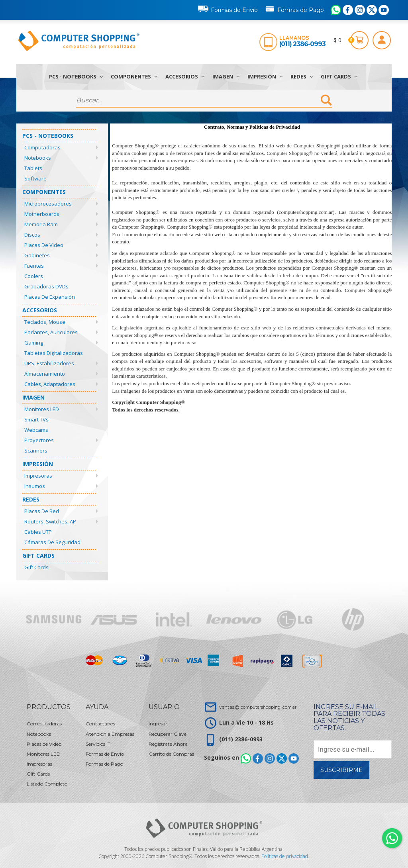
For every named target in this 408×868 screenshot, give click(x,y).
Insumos (35, 486)
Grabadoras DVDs (46, 286)
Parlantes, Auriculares (51, 332)
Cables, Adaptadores (50, 384)
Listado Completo (47, 784)
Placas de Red (42, 511)
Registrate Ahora (168, 744)
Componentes (134, 76)
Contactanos (100, 724)
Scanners (36, 451)
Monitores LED (42, 409)
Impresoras (38, 476)
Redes (302, 76)
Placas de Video (44, 245)
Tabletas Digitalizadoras (54, 353)
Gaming (34, 343)
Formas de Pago (294, 8)
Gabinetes (37, 255)
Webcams (36, 430)
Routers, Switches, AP (50, 521)
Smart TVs (36, 419)
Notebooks (38, 158)
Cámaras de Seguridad (52, 542)
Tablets (33, 168)
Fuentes (34, 266)
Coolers (34, 276)
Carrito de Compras (171, 754)
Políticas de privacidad (285, 856)
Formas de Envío (228, 9)
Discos (32, 235)
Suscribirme (341, 770)
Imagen (226, 76)
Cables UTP (38, 532)
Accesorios (185, 76)
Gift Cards (339, 76)
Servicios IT (98, 744)
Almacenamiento (45, 374)
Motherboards (42, 214)
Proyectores (39, 440)
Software (35, 178)
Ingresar (158, 724)
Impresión (265, 76)
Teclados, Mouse (45, 322)
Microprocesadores (48, 204)
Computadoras (42, 147)
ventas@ (258, 707)
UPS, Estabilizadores (49, 363)
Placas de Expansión (50, 297)
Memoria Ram (41, 224)
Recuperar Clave (168, 734)
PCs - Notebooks (76, 76)
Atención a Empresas (110, 734)
